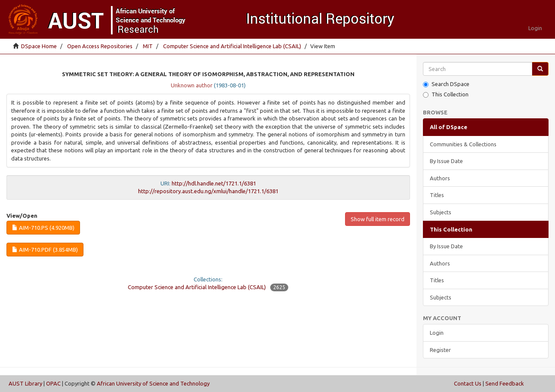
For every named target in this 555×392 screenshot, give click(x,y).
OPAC (53, 383)
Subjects (441, 212)
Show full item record (378, 219)
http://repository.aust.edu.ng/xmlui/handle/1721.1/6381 (208, 191)
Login (437, 333)
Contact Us (468, 383)
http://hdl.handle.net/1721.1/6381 (214, 183)
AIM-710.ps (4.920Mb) (43, 228)
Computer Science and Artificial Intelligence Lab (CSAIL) (232, 46)
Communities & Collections (463, 144)
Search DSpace (446, 84)
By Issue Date (446, 161)
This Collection (446, 94)
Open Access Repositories (100, 46)
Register (440, 350)
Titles (437, 195)
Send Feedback (505, 383)
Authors (440, 178)
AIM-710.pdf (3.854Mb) (45, 250)
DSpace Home (39, 46)
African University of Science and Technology (153, 383)
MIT (148, 46)
